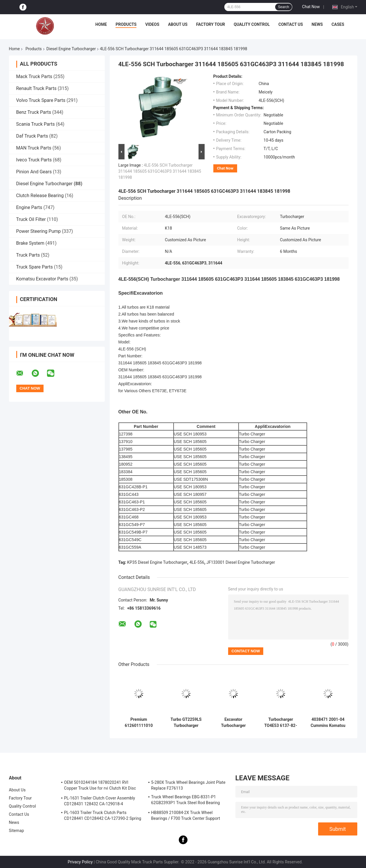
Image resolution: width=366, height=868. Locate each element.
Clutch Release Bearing (40, 196)
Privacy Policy (80, 862)
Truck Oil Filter (31, 219)
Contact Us (291, 24)
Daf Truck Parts (32, 136)
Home (101, 24)
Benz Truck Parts (34, 112)
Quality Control (252, 24)
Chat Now (311, 7)
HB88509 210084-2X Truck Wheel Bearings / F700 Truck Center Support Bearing (186, 816)
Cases (338, 24)
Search (284, 7)
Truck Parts (28, 255)
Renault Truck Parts (36, 88)
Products (126, 24)
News (317, 24)
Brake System (30, 243)
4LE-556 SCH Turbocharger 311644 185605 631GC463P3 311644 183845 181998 (160, 171)
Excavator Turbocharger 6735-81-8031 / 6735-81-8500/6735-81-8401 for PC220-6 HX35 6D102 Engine (234, 723)
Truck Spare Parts (35, 267)
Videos (152, 24)
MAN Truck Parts (34, 148)
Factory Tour (211, 24)
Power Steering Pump (39, 231)
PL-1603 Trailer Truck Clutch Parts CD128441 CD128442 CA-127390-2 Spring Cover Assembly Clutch (103, 816)
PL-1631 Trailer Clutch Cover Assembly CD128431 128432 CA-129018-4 (100, 801)
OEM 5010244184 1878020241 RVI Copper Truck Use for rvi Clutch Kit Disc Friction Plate (100, 786)
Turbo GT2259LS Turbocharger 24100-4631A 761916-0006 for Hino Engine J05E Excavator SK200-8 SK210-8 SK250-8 (186, 723)
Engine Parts (29, 207)
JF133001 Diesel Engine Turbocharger (241, 562)
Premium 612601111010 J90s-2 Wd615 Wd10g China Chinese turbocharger (139, 723)
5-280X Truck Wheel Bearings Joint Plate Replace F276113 (188, 785)
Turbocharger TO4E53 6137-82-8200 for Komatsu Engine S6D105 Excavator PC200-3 (281, 723)
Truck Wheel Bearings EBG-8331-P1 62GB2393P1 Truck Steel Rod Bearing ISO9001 (186, 801)
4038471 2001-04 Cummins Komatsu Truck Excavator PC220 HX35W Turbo (328, 723)
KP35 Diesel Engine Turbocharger (157, 562)
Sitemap (17, 831)
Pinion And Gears (34, 172)
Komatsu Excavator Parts (42, 279)
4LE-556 (197, 562)
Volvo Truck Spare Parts (41, 100)
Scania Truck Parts (36, 124)
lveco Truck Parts (34, 160)
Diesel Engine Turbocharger (71, 49)
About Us (178, 24)
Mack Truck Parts (34, 76)
